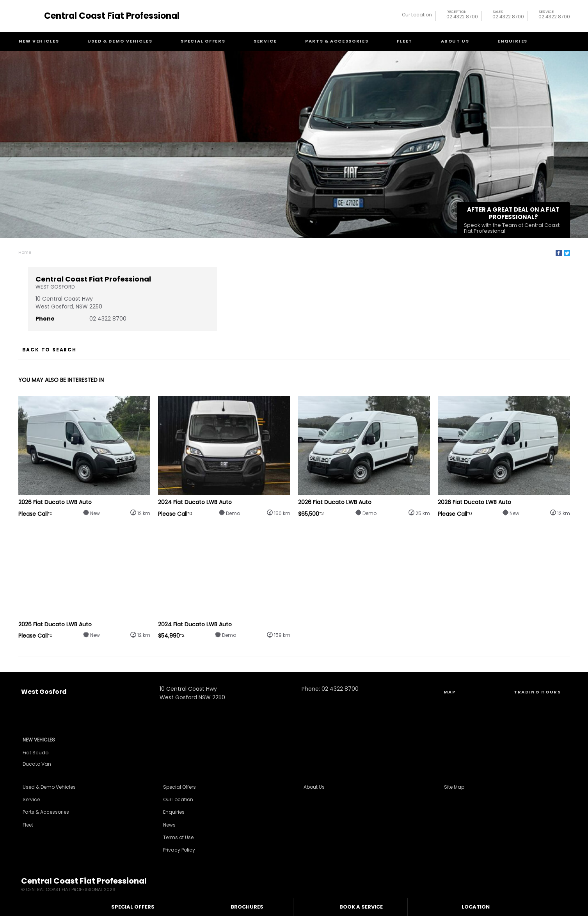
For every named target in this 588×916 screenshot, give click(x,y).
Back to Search (49, 350)
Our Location (417, 15)
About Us (455, 41)
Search (555, 41)
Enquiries (513, 41)
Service (265, 41)
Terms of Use (178, 837)
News (169, 825)
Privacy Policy (179, 850)
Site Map (454, 787)
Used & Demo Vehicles (120, 41)
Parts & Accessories (337, 41)
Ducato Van (37, 764)
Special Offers (203, 41)
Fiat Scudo (36, 753)
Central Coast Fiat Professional (112, 16)
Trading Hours (537, 692)
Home (25, 252)
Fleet (405, 41)
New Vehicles (39, 41)
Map (450, 692)
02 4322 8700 (462, 15)
